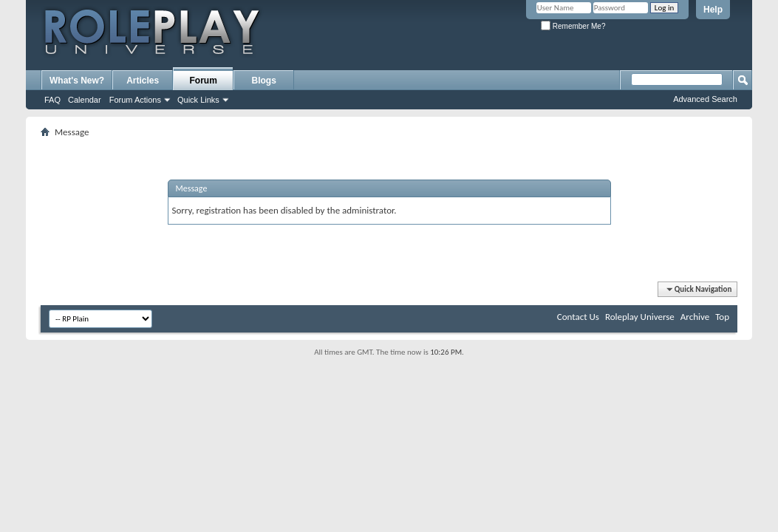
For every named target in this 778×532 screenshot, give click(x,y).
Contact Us (578, 317)
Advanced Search (705, 99)
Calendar (85, 100)
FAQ (52, 100)
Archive (695, 317)
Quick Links (198, 100)
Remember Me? (573, 26)
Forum (204, 81)
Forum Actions (135, 100)
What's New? (77, 81)
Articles (143, 81)
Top (722, 317)
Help (713, 10)
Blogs (264, 81)
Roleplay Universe (640, 317)
